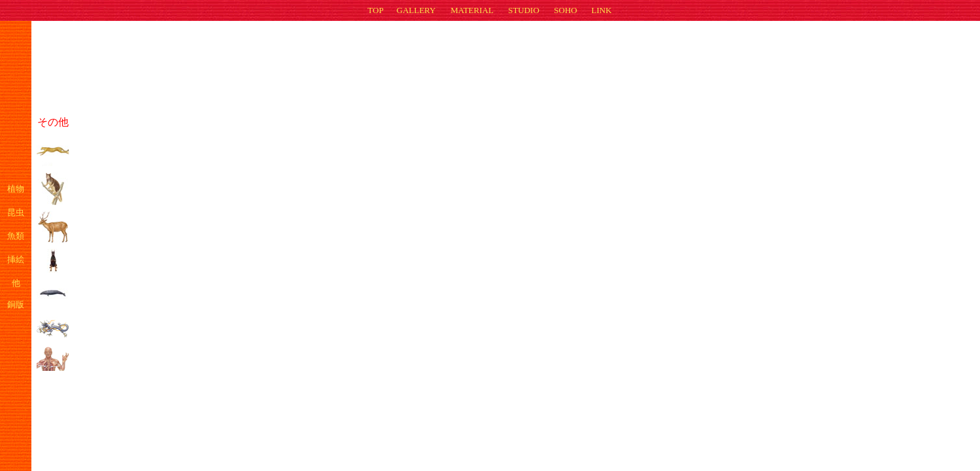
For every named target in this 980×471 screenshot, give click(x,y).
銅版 (16, 305)
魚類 (16, 236)
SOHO (565, 10)
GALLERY (416, 10)
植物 (16, 189)
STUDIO (524, 10)
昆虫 (16, 212)
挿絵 (16, 259)
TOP (375, 10)
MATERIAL (472, 10)
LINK (601, 10)
